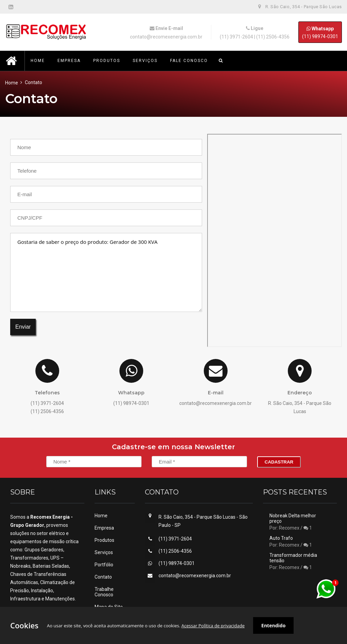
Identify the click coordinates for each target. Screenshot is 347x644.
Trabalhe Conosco (104, 592)
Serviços (104, 552)
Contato (103, 577)
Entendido (273, 625)
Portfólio (104, 565)
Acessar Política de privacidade (213, 626)
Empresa (104, 528)
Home (12, 83)
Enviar (23, 327)
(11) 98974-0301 (320, 32)
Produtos (104, 540)
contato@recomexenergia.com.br (166, 37)
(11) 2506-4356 (273, 37)
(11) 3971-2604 (236, 37)
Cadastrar (279, 462)
